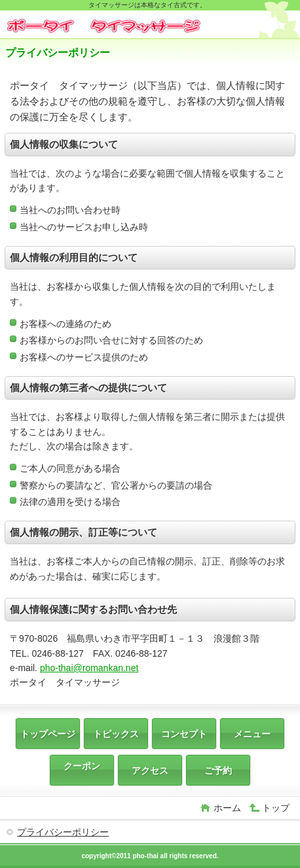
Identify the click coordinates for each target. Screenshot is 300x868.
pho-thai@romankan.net (89, 668)
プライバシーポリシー (63, 832)
